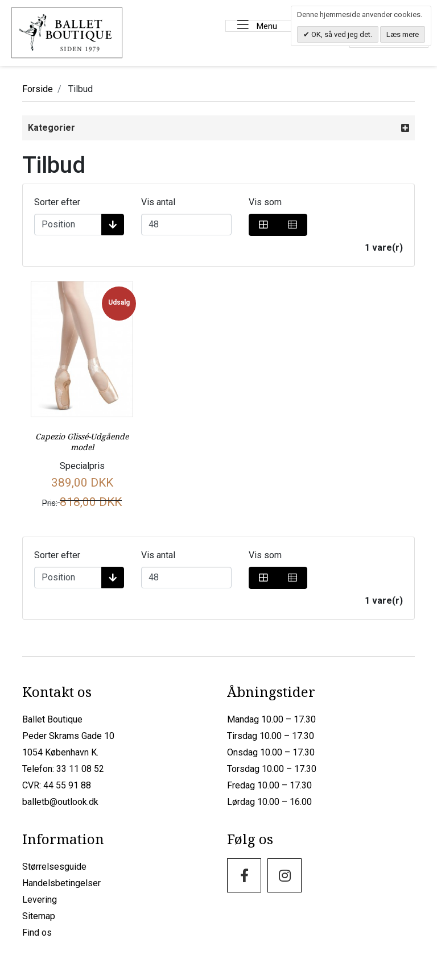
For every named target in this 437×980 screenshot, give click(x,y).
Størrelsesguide (54, 867)
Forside (38, 89)
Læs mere (403, 34)
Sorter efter (57, 202)
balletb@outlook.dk (60, 802)
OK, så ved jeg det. (341, 34)
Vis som (265, 202)
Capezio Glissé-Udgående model (82, 442)
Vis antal (158, 202)
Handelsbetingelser (61, 883)
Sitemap (39, 916)
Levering (40, 900)
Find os (37, 933)
